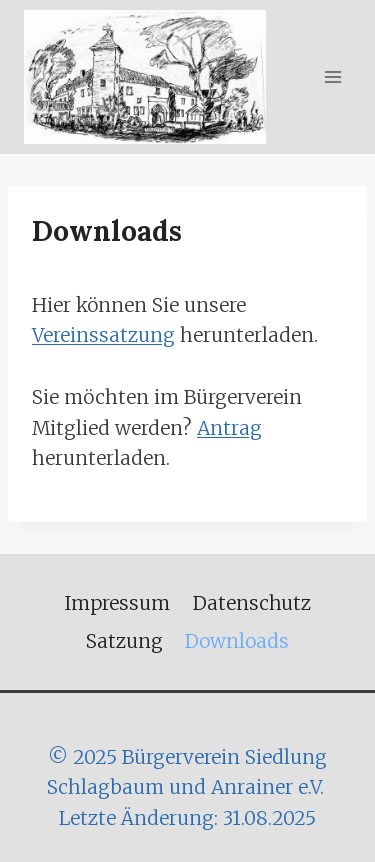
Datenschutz (252, 603)
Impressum (117, 603)
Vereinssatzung (103, 335)
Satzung (124, 641)
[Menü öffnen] (332, 76)
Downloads (237, 641)
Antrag (229, 428)
